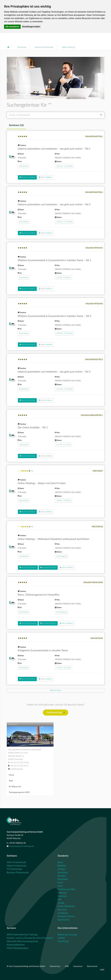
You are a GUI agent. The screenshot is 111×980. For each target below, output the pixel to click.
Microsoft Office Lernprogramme (22, 941)
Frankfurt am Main (66, 889)
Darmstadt (22, 47)
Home (11, 775)
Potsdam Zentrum (66, 916)
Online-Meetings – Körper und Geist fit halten (42, 483)
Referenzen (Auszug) (67, 935)
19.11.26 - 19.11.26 (64, 222)
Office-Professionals (16, 862)
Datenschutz (55, 966)
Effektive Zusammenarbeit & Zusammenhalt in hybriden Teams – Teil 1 (54, 260)
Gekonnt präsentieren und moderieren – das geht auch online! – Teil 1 (54, 149)
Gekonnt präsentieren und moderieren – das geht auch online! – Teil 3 (54, 372)
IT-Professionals (14, 869)
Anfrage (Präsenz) (28, 567)
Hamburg (62, 893)
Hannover (62, 896)
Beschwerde (92, 966)
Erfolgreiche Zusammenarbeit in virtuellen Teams (43, 651)
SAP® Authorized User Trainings (22, 935)
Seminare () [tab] (16, 125)
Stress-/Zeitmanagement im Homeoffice (39, 595)
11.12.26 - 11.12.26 (64, 389)
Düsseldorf (63, 879)
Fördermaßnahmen (16, 945)
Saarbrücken (64, 920)
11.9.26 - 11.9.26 (63, 668)
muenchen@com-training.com (21, 846)
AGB (67, 966)
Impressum (78, 966)
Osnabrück (63, 913)
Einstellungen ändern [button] (31, 27)
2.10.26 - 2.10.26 (63, 277)
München (62, 910)
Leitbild (61, 938)
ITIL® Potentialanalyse (17, 948)
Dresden (62, 876)
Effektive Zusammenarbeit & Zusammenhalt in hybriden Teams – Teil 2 (54, 316)
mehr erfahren (46, 177)
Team (11, 781)
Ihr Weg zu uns (15, 787)
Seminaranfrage (56, 713)
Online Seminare (69, 47)
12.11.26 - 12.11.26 (64, 166)
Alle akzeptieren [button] (12, 27)
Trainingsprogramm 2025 (19, 792)
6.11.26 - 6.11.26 (63, 445)
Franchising (63, 941)
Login (102, 970)
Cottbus (61, 869)
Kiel (59, 900)
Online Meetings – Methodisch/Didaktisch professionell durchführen (54, 539)
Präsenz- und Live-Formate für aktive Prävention (30, 938)
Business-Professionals (44, 47)
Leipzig (61, 903)
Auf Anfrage (61, 556)
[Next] (56, 690)
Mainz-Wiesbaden (66, 906)
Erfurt (60, 883)
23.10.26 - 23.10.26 (64, 333)
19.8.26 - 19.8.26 (63, 500)
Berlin (60, 862)
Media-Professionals (17, 866)
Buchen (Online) (27, 177)
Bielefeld (62, 866)
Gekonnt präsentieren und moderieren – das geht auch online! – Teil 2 (54, 205)
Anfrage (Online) (48, 567)
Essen (60, 886)
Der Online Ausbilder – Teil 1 (33, 428)
